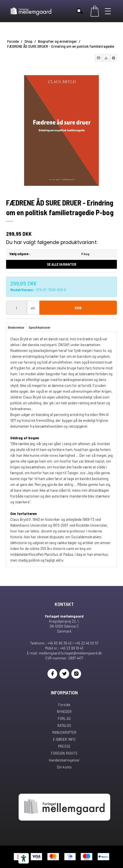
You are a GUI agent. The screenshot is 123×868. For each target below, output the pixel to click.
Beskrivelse (16, 327)
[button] (99, 58)
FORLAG (64, 718)
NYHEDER (64, 711)
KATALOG (64, 725)
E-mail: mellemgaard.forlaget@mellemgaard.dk (64, 653)
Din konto (64, 767)
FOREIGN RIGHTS (64, 753)
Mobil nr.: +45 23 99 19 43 (64, 648)
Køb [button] (78, 308)
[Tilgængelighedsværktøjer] (24, 858)
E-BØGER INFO (64, 739)
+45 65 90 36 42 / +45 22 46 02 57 (73, 643)
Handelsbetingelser (64, 760)
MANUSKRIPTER (64, 732)
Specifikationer (39, 327)
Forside (64, 705)
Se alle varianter (61, 264)
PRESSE (64, 746)
